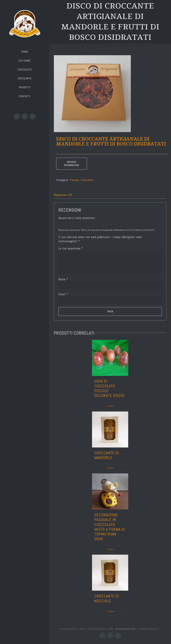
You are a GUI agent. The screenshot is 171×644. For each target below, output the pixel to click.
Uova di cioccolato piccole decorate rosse (110, 389)
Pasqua (74, 180)
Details (111, 406)
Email (63, 294)
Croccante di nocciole (107, 598)
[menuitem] (25, 52)
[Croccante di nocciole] (110, 573)
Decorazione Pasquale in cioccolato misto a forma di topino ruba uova (110, 527)
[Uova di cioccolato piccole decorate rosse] (110, 358)
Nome (63, 279)
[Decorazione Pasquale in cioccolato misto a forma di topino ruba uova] (110, 491)
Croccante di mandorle (107, 455)
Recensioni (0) (63, 195)
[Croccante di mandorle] (110, 429)
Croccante (87, 180)
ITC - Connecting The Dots (123, 629)
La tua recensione (71, 248)
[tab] (110, 195)
